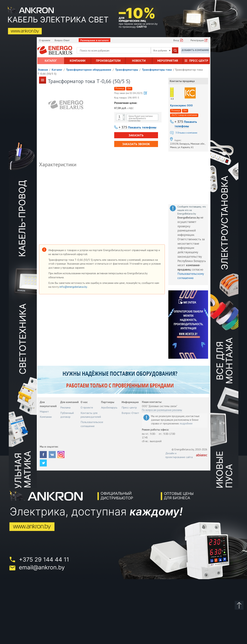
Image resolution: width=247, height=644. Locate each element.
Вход (176, 40)
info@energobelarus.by (74, 287)
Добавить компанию (195, 50)
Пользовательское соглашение (92, 424)
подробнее (186, 423)
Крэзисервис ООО (181, 105)
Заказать (136, 135)
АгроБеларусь (109, 407)
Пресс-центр (199, 61)
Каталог (51, 61)
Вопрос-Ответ (62, 40)
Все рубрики (162, 50)
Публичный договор (67, 415)
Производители (108, 61)
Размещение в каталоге (95, 40)
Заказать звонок (136, 144)
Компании (78, 61)
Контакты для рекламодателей (91, 415)
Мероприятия (168, 61)
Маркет (44, 411)
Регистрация (197, 40)
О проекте (45, 40)
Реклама (65, 407)
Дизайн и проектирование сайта (179, 455)
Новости (139, 61)
